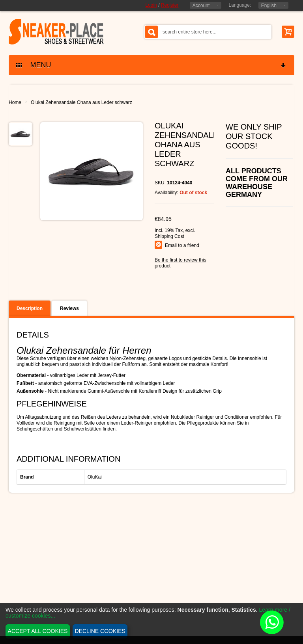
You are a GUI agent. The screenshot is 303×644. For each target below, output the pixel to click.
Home (15, 102)
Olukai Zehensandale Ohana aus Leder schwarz (81, 102)
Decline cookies (100, 631)
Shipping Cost (169, 236)
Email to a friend (182, 245)
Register (170, 5)
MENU (151, 65)
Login (151, 5)
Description (30, 308)
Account (201, 6)
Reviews (69, 308)
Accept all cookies (38, 631)
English (269, 6)
